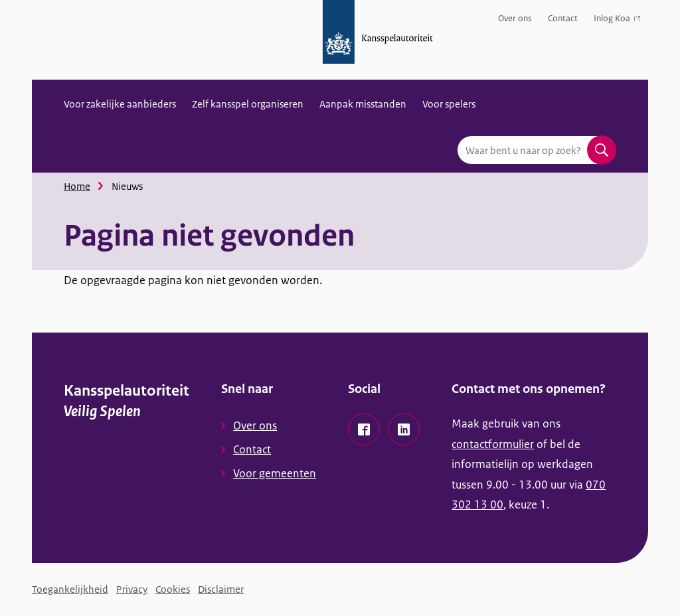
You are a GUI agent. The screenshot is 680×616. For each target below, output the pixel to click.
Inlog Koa (617, 21)
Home (77, 186)
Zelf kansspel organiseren (248, 104)
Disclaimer (221, 589)
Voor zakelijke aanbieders (120, 104)
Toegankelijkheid (70, 589)
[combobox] (537, 150)
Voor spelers (449, 104)
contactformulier (493, 444)
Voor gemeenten (275, 473)
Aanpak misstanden (363, 104)
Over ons (515, 18)
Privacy (132, 589)
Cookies (173, 589)
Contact (563, 18)
